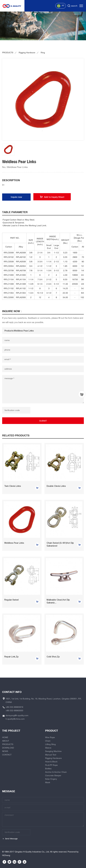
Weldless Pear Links (14, 543)
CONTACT (7, 755)
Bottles (48, 769)
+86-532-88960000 (14, 711)
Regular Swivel (11, 600)
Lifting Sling (50, 744)
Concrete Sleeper (53, 775)
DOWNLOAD (8, 748)
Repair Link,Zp (11, 657)
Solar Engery (51, 779)
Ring (43, 53)
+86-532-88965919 (14, 707)
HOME (5, 737)
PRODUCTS (8, 53)
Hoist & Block (51, 762)
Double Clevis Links (56, 486)
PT (61, 6)
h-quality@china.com (15, 719)
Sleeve (48, 748)
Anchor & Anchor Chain (56, 772)
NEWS (5, 751)
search (74, 6)
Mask (48, 782)
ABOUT (6, 741)
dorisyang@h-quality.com (17, 715)
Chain (48, 741)
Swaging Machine (53, 751)
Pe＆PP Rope (51, 765)
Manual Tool (51, 755)
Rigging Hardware (27, 53)
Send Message (11, 839)
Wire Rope (50, 737)
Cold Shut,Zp (53, 657)
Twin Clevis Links (13, 486)
